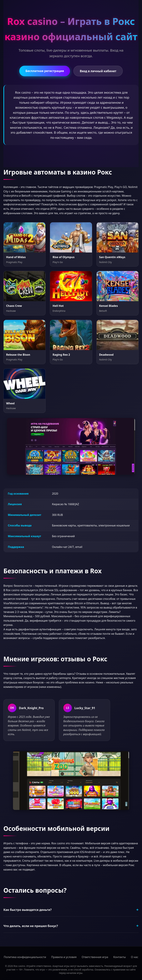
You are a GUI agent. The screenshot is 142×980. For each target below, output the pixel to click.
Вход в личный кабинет (98, 71)
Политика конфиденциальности (25, 957)
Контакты (120, 957)
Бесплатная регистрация (45, 71)
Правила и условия (64, 957)
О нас (135, 957)
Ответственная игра (95, 957)
